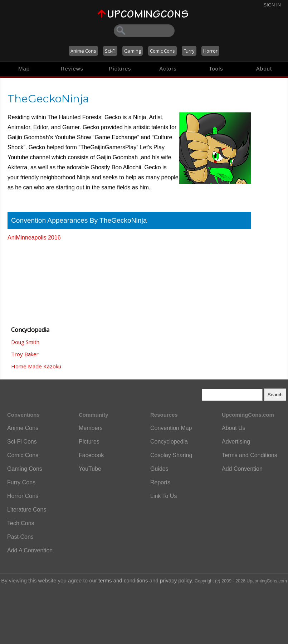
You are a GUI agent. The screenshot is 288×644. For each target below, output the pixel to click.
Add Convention (242, 469)
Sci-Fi (110, 51)
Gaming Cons (25, 469)
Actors (168, 69)
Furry (189, 51)
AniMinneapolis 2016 (34, 238)
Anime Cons (83, 51)
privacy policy (176, 580)
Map (24, 69)
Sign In (272, 5)
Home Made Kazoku (36, 366)
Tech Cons (21, 523)
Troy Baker (25, 354)
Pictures (120, 69)
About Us (234, 428)
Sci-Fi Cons (22, 442)
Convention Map (171, 428)
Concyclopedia (169, 442)
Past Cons (20, 537)
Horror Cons (23, 496)
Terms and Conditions (250, 455)
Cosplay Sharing (171, 455)
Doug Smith (25, 342)
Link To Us (163, 496)
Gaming (133, 51)
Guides (159, 469)
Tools (216, 69)
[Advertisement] (43, 280)
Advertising (236, 442)
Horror (210, 51)
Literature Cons (27, 510)
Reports (160, 482)
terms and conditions (123, 580)
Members (91, 428)
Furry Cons (21, 482)
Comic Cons (162, 51)
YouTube (90, 469)
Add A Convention (30, 550)
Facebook (91, 455)
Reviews (72, 69)
